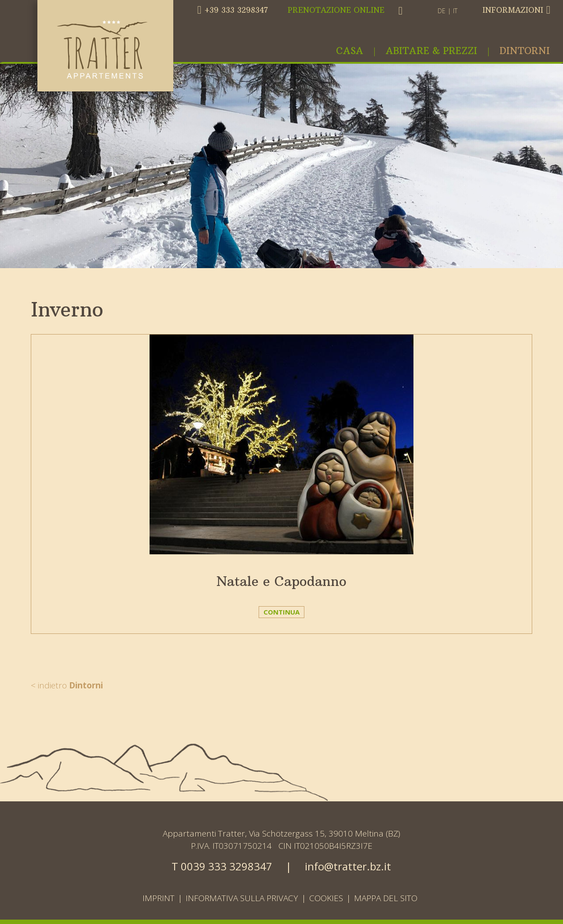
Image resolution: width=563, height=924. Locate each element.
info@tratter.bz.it (348, 866)
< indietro (67, 685)
